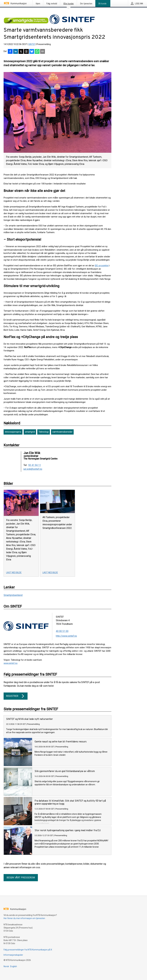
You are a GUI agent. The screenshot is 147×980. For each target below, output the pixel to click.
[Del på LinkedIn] (16, 52)
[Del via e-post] (43, 52)
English (14, 966)
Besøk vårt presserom (21, 878)
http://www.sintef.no (66, 636)
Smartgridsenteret (13, 595)
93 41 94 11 (35, 465)
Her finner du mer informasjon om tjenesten (24, 918)
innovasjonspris (13, 432)
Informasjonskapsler (13, 955)
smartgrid (30, 432)
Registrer (16, 696)
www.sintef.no (11, 663)
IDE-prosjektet (102, 266)
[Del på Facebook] (10, 52)
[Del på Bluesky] (32, 52)
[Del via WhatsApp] (37, 52)
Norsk (6, 966)
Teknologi (44, 432)
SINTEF (32, 44)
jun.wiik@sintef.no (33, 469)
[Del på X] (21, 52)
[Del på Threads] (26, 52)
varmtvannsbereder (62, 432)
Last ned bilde (14, 572)
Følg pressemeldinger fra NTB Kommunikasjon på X (28, 950)
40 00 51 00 (62, 631)
